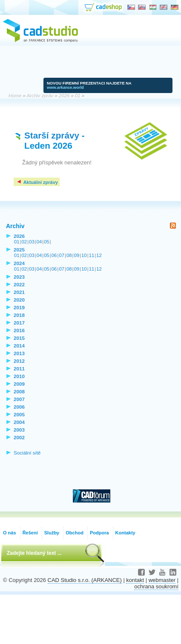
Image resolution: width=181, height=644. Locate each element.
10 (84, 255)
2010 (19, 376)
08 (69, 255)
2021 (19, 292)
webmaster (162, 580)
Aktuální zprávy (37, 182)
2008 (19, 391)
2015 (19, 338)
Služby (52, 533)
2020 (19, 300)
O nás (10, 533)
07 (62, 255)
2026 (19, 236)
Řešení (30, 533)
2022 (19, 284)
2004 (19, 422)
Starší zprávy (52, 135)
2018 (19, 315)
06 (54, 255)
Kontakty (125, 533)
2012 (19, 361)
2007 (19, 399)
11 (92, 255)
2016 (19, 330)
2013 (19, 353)
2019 (19, 307)
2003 (19, 430)
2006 (19, 407)
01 (17, 242)
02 (24, 242)
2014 (19, 346)
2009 (19, 384)
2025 (19, 250)
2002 (19, 437)
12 (99, 255)
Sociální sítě (27, 453)
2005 (19, 414)
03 (32, 242)
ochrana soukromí (156, 586)
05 (47, 242)
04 (39, 242)
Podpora (99, 533)
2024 (19, 263)
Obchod (75, 533)
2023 (19, 277)
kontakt (135, 580)
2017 (19, 323)
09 (77, 255)
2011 (19, 369)
